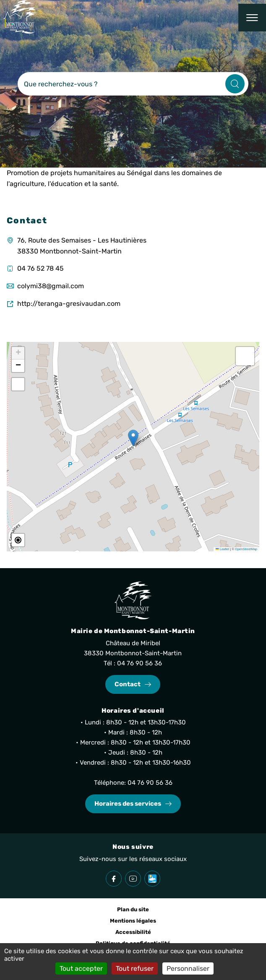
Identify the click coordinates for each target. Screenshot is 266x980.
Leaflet (222, 549)
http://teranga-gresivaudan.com (69, 304)
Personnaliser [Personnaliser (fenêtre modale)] (188, 968)
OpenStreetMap (246, 549)
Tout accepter (81, 968)
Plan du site (133, 909)
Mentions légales (133, 921)
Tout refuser (135, 968)
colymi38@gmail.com (51, 286)
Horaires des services (128, 804)
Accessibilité (133, 932)
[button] (133, 438)
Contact (128, 684)
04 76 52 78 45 (40, 268)
